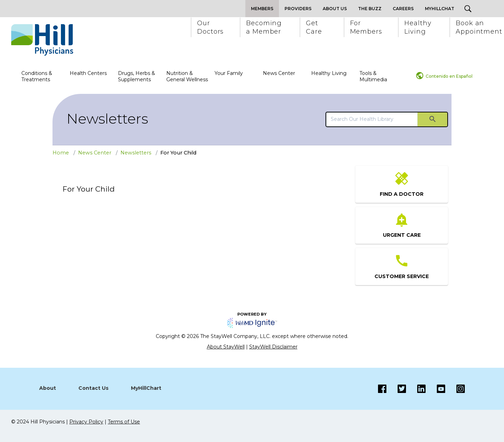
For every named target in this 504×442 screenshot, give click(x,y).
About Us (335, 9)
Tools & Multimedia (373, 76)
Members (262, 9)
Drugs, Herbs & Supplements (136, 76)
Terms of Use (124, 422)
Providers (298, 9)
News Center (279, 73)
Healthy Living (329, 73)
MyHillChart (146, 388)
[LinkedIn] (416, 389)
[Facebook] (382, 389)
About (48, 388)
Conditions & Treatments (37, 76)
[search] (372, 119)
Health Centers (88, 73)
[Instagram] (435, 389)
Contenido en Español (449, 76)
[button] (210, 27)
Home (61, 153)
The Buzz (370, 9)
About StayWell (226, 347)
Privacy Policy (86, 422)
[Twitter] (396, 389)
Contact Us (93, 388)
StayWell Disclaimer (273, 347)
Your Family (229, 73)
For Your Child (178, 153)
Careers (403, 9)
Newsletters (107, 119)
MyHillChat (440, 9)
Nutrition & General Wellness (187, 76)
